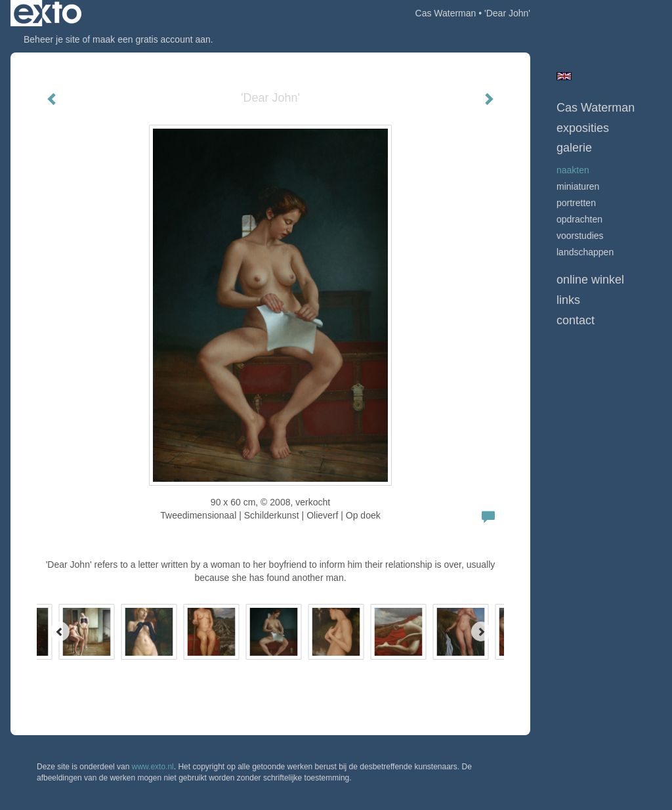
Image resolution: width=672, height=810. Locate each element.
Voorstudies (580, 236)
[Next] (481, 631)
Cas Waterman (446, 13)
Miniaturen (578, 186)
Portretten (576, 203)
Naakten (573, 170)
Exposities (583, 128)
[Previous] (60, 631)
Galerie (574, 148)
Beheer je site (52, 39)
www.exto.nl (153, 767)
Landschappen (585, 252)
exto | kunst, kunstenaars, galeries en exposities (48, 13)
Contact (576, 320)
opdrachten (579, 219)
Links (568, 300)
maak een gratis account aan (152, 39)
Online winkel (590, 280)
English (564, 76)
